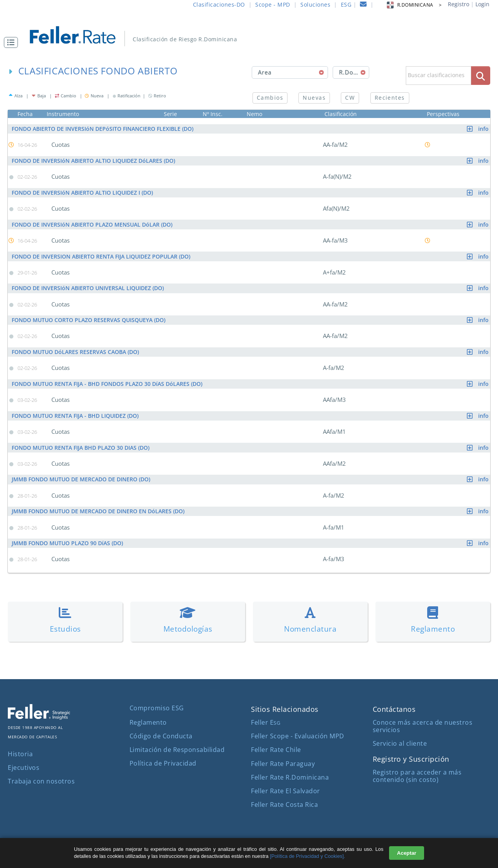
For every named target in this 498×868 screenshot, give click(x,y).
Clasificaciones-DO (219, 4)
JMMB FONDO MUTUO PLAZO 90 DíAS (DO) (251, 542)
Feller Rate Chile (276, 749)
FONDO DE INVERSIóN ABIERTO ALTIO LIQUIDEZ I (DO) (251, 192)
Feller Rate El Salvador (286, 790)
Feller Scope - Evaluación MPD (298, 735)
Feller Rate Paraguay (283, 762)
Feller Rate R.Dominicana (290, 776)
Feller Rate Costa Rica (284, 804)
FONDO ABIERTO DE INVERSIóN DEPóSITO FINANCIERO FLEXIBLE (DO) (251, 129)
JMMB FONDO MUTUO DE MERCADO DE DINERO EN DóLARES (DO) (251, 510)
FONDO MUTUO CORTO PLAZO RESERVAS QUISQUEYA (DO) (251, 320)
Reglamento (148, 722)
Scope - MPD (273, 4)
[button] (13, 42)
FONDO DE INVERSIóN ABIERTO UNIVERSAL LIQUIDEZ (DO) (251, 288)
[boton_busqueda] (481, 75)
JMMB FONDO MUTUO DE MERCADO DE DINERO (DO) (251, 479)
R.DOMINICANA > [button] (414, 5)
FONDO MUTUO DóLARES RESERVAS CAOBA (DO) (251, 351)
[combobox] (290, 72)
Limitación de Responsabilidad (177, 749)
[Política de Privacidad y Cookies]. (308, 856)
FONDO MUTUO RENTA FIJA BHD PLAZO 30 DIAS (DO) (251, 447)
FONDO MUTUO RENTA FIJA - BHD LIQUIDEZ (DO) (251, 415)
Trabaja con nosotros (41, 780)
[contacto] (363, 5)
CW (350, 98)
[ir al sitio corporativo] (39, 716)
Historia (20, 753)
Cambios (270, 98)
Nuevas (314, 98)
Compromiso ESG (157, 707)
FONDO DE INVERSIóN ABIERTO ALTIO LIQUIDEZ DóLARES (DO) (251, 161)
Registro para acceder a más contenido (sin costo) (417, 775)
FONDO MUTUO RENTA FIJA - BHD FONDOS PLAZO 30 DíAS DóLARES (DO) (251, 383)
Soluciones (315, 4)
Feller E (266, 722)
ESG (346, 4)
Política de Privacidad (163, 762)
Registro (459, 4)
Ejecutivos (24, 767)
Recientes (390, 98)
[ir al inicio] (78, 34)
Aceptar (407, 853)
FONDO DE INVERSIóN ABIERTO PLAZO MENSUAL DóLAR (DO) (251, 224)
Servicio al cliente (400, 743)
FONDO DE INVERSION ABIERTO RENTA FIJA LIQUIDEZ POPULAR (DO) (251, 256)
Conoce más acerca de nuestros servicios (423, 725)
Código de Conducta (161, 735)
